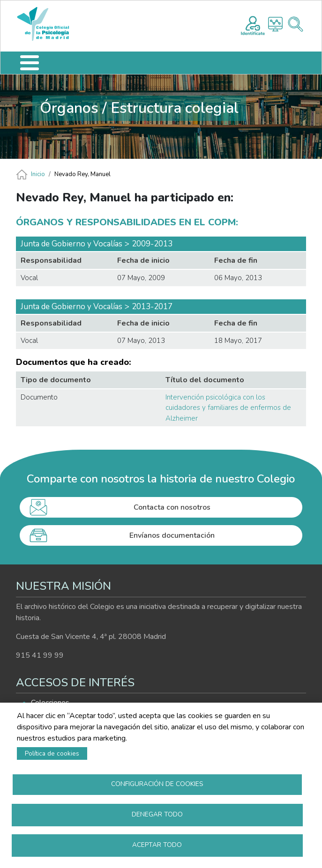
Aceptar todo (157, 845)
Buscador (296, 24)
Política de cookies (52, 753)
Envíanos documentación (172, 535)
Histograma (275, 24)
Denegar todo (157, 814)
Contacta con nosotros (172, 507)
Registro (253, 24)
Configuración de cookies (157, 784)
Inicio (38, 174)
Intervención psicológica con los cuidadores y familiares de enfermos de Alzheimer (228, 408)
